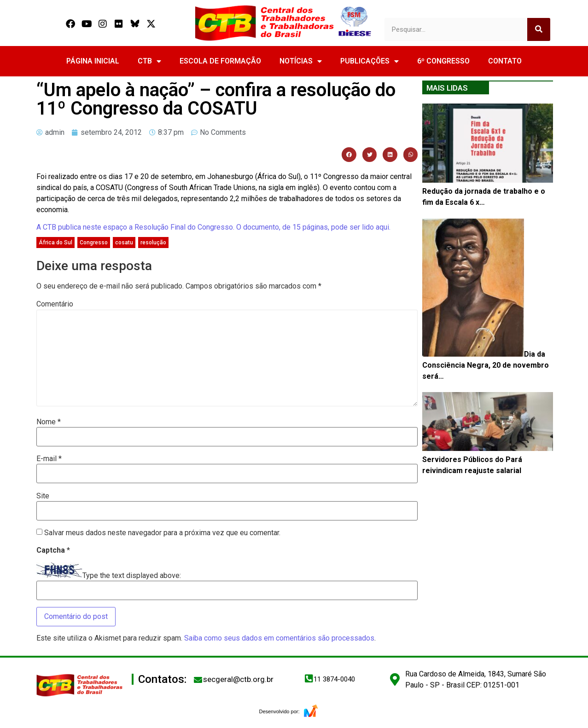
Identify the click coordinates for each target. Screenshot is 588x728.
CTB (149, 61)
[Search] (539, 29)
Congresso (94, 243)
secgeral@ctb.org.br (238, 679)
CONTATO (505, 61)
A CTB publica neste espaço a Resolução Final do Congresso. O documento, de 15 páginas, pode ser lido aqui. (213, 227)
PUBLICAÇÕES (370, 61)
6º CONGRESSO (443, 61)
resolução (153, 243)
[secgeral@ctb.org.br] (198, 680)
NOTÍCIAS (301, 61)
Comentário (55, 304)
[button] (349, 155)
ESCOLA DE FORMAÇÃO (220, 61)
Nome (49, 422)
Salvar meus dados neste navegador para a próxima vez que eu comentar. (162, 533)
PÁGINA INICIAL (93, 61)
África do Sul (55, 243)
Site (43, 496)
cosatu (124, 243)
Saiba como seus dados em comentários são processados (279, 638)
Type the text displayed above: (132, 576)
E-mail (49, 459)
